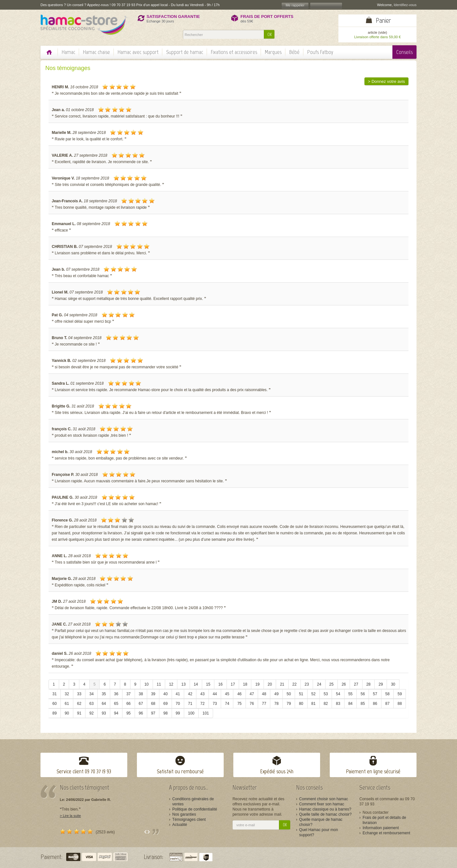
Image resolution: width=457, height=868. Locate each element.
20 (270, 684)
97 (153, 713)
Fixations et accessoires (234, 52)
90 (67, 713)
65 (116, 704)
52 (314, 694)
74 (227, 704)
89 (54, 713)
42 (190, 694)
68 (153, 704)
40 (165, 694)
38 (141, 694)
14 (196, 684)
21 (282, 684)
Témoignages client (189, 820)
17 (233, 684)
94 (116, 713)
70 (178, 704)
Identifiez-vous (405, 5)
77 (264, 704)
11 (159, 684)
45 (227, 694)
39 (153, 694)
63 (91, 704)
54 (338, 694)
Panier (383, 20)
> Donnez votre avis (386, 81)
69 (165, 704)
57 (375, 694)
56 (363, 694)
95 (128, 713)
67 (141, 704)
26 (344, 684)
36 (116, 694)
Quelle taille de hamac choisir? (325, 814)
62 (79, 704)
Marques (273, 52)
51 (301, 694)
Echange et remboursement (386, 833)
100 (191, 713)
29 (381, 684)
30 (393, 684)
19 (257, 684)
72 (202, 704)
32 (67, 694)
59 (400, 694)
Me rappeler (295, 5)
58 (387, 694)
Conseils (404, 52)
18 (245, 684)
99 (178, 713)
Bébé (294, 52)
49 (276, 694)
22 (295, 684)
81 (314, 704)
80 (301, 704)
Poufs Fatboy (320, 52)
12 (171, 684)
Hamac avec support (138, 52)
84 (350, 704)
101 (206, 713)
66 (128, 704)
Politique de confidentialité (195, 809)
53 (326, 694)
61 (67, 704)
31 (54, 694)
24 (319, 684)
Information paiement (381, 828)
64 (104, 704)
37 (128, 694)
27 (356, 684)
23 (307, 684)
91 (79, 713)
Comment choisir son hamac (324, 799)
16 (220, 684)
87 (387, 704)
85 (363, 704)
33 (79, 694)
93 (104, 713)
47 (252, 694)
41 (178, 694)
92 (91, 713)
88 (400, 704)
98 (165, 713)
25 (332, 684)
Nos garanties (184, 814)
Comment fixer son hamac (322, 804)
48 (264, 694)
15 (208, 684)
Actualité (180, 825)
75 (239, 704)
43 (202, 694)
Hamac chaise (96, 52)
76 (252, 704)
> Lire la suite (70, 816)
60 (54, 704)
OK (269, 35)
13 (183, 684)
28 (368, 684)
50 (289, 694)
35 (104, 694)
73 (215, 704)
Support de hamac (185, 52)
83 (338, 704)
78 (276, 704)
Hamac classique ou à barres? (325, 809)
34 (91, 694)
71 (190, 704)
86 (375, 704)
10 (146, 684)
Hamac (68, 52)
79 (289, 704)
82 (326, 704)
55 (350, 694)
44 (215, 694)
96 (141, 713)
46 (239, 694)
